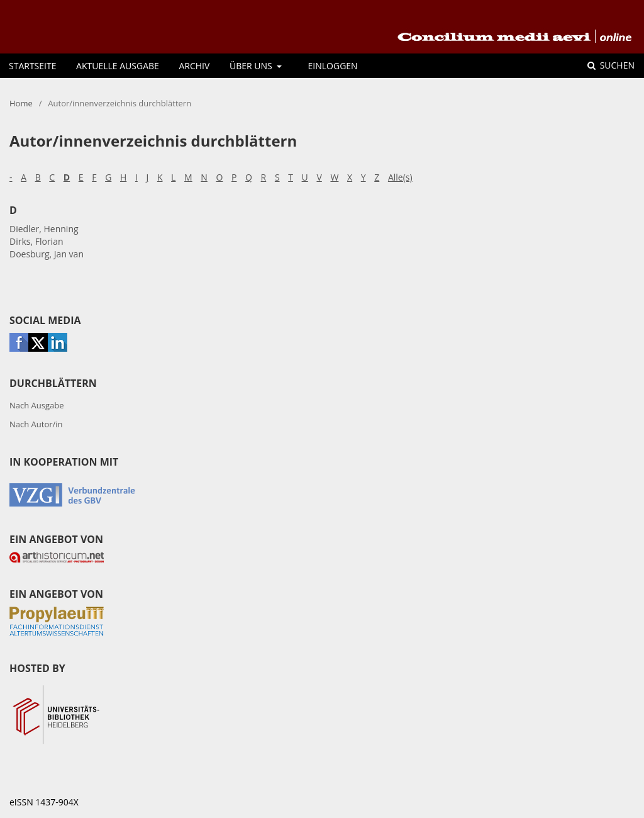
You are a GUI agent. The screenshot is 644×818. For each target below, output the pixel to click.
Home (21, 103)
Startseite (32, 66)
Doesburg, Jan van (47, 254)
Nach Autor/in (36, 424)
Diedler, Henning (44, 229)
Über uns (252, 66)
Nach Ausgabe (37, 405)
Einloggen (333, 66)
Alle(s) (400, 177)
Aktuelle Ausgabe (118, 66)
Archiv (194, 66)
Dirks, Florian (36, 241)
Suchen (616, 65)
